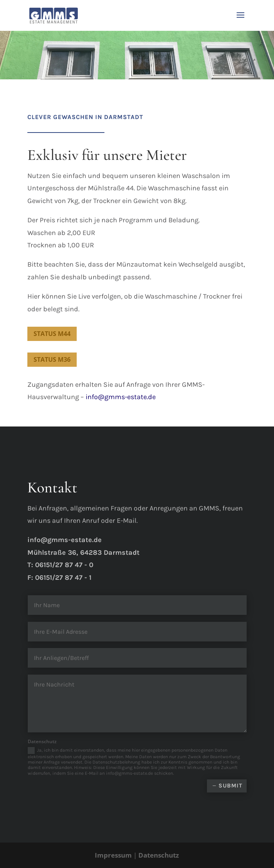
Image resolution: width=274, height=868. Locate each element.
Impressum (113, 855)
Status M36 (52, 359)
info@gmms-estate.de (121, 397)
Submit (230, 786)
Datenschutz (159, 855)
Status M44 (52, 334)
